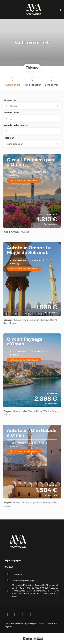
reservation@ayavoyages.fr (25, 580)
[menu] (60, 9)
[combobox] (32, 131)
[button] (32, 144)
